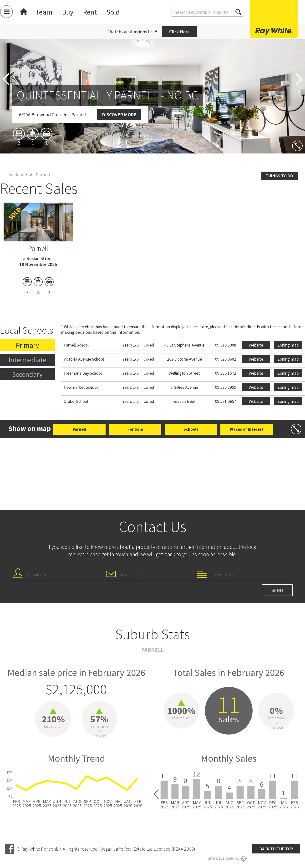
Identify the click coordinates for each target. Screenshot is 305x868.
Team (44, 12)
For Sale (135, 429)
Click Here (179, 32)
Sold (113, 12)
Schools (191, 429)
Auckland (18, 175)
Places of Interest (247, 429)
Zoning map (288, 345)
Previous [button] (6, 79)
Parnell (38, 248)
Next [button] (299, 79)
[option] (38, 249)
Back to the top (276, 849)
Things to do (279, 176)
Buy (68, 12)
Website (256, 345)
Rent (90, 12)
